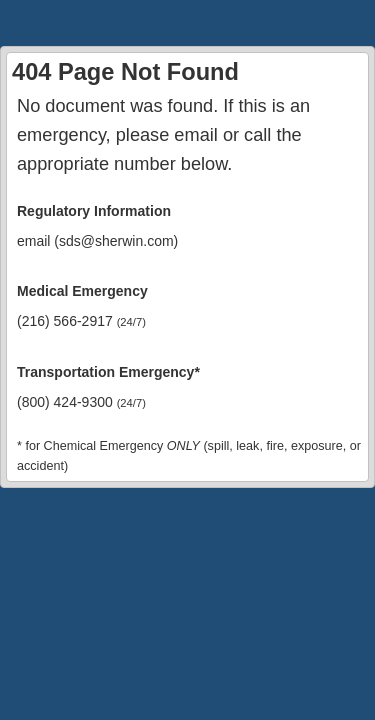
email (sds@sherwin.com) (97, 241)
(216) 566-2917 (81, 321)
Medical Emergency (82, 291)
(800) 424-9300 (81, 402)
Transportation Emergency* (108, 372)
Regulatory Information (94, 211)
